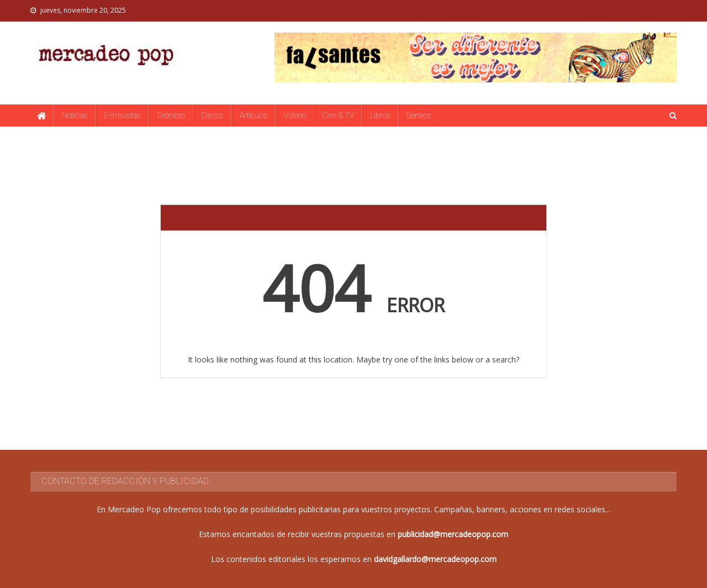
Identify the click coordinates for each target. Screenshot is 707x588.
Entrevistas (122, 116)
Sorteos (419, 116)
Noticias (75, 116)
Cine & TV (338, 116)
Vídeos (295, 116)
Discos (213, 116)
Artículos (254, 116)
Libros (380, 116)
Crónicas (171, 116)
